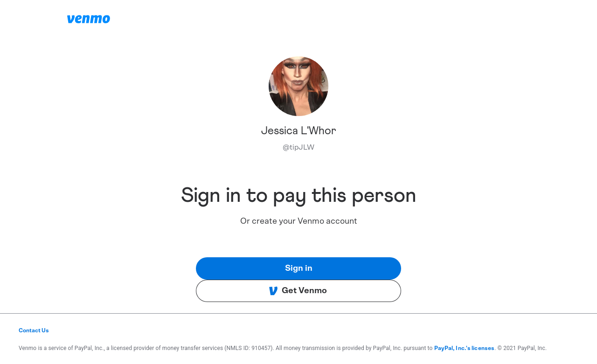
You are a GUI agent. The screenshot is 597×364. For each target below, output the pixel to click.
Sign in (299, 268)
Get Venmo (298, 291)
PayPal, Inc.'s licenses (465, 348)
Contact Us (34, 330)
